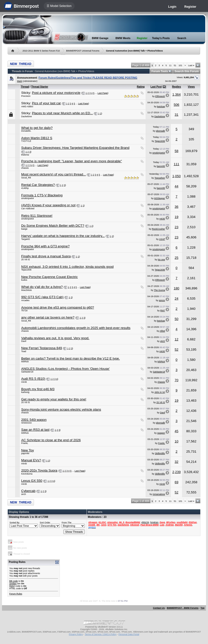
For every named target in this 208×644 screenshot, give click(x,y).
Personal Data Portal (129, 634)
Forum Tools (160, 71)
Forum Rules (16, 594)
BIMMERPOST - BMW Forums (183, 608)
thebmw (25, 155)
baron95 (161, 166)
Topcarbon (160, 178)
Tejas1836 (160, 141)
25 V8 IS (26, 260)
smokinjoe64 (159, 153)
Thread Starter (40, 87)
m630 (162, 219)
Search (182, 38)
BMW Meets (123, 38)
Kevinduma (27, 474)
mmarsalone (159, 494)
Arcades (25, 300)
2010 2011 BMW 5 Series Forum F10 (41, 51)
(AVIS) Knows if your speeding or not (48, 205)
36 (176, 207)
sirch (24, 494)
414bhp (25, 188)
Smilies (13, 584)
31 (176, 115)
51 (175, 65)
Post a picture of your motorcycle (56, 93)
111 (177, 164)
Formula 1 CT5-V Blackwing (42, 195)
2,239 (176, 472)
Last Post (156, 87)
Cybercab (28, 491)
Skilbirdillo (160, 453)
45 (176, 431)
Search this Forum (187, 71)
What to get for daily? (37, 128)
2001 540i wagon (34, 420)
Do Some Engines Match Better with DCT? (53, 226)
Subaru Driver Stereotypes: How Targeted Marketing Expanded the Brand (75, 148)
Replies (177, 87)
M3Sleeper (160, 198)
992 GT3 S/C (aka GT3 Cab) (42, 297)
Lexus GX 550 (32, 481)
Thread (25, 87)
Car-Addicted (28, 209)
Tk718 (24, 311)
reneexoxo (26, 423)
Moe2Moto (27, 290)
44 (176, 186)
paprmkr (25, 453)
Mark (19, 81)
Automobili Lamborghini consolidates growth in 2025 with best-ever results (76, 328)
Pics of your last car (46, 103)
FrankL (25, 443)
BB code (13, 581)
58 (176, 151)
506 (177, 105)
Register (190, 7)
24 (176, 298)
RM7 (162, 311)
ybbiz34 (145, 522)
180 (177, 288)
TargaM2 (26, 239)
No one (161, 260)
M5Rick (25, 362)
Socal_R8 (26, 178)
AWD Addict (27, 107)
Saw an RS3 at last (35, 430)
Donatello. (26, 131)
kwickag (161, 107)
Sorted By (14, 523)
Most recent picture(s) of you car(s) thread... (53, 174)
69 (176, 482)
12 (176, 339)
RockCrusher (158, 229)
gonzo (162, 300)
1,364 (176, 94)
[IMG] (12, 586)
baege (24, 229)
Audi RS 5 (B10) (33, 379)
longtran (155, 522)
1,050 (176, 176)
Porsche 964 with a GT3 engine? (45, 246)
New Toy (28, 450)
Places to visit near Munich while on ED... (62, 113)
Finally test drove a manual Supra (46, 256)
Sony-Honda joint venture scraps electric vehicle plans (61, 409)
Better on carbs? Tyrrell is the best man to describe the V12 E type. (70, 358)
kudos (24, 280)
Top (203, 608)
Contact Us (159, 608)
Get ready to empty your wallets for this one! (54, 399)
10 (176, 441)
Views (191, 87)
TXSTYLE (26, 141)
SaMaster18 (27, 372)
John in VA (160, 392)
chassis (25, 168)
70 (176, 380)
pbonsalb (160, 131)
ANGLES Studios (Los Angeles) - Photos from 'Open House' (65, 369)
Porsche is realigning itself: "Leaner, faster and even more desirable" (72, 161)
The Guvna (159, 290)
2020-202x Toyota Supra (39, 470)
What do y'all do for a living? (42, 287)
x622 (163, 341)
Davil (24, 341)
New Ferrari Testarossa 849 (42, 348)
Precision (26, 96)
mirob (24, 382)
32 (176, 462)
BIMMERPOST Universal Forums (83, 51)
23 (176, 227)
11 (170, 65)
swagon (161, 433)
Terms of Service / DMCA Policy (101, 634)
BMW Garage (100, 38)
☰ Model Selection (59, 6)
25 (176, 258)
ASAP (162, 239)
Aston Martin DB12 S (37, 138)
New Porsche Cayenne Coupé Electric (50, 277)
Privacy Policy (76, 634)
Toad (24, 351)
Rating (141, 87)
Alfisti (162, 331)
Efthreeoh (160, 96)
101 (180, 65)
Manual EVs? (31, 460)
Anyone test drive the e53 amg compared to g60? (58, 307)
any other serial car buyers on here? (48, 317)
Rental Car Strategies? (38, 185)
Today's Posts (161, 38)
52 (176, 349)
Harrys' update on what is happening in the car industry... (63, 236)
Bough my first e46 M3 (38, 389)
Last (191, 65)
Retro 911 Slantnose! (37, 216)
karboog (25, 392)
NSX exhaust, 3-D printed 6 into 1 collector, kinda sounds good (67, 267)
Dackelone (27, 116)
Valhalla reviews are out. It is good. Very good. (55, 338)
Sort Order (45, 523)
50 (176, 319)
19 (176, 217)
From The (66, 523)
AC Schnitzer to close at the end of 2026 (51, 440)
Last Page (103, 93)
